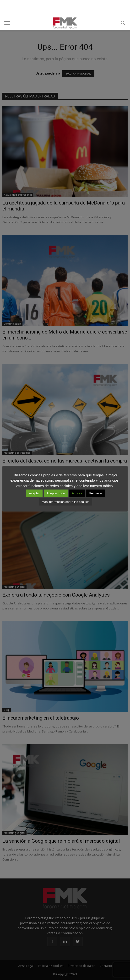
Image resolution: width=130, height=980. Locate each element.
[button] (123, 23)
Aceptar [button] (34, 493)
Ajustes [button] (77, 493)
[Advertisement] (65, 8)
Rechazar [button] (96, 493)
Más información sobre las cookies (66, 502)
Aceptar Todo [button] (56, 493)
